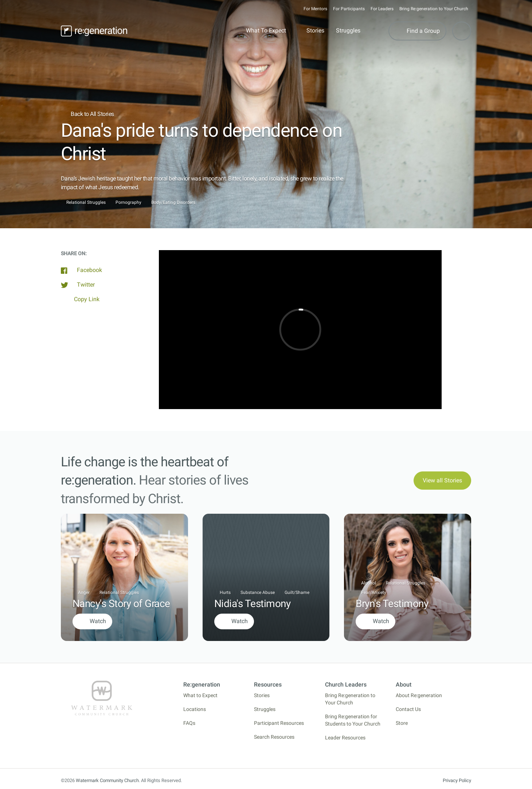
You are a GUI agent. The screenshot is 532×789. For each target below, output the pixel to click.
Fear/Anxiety (374, 592)
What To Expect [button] (266, 30)
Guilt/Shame (297, 592)
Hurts (225, 592)
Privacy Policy (457, 780)
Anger (84, 592)
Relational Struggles (86, 203)
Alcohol (369, 583)
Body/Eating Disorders (173, 203)
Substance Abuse (258, 592)
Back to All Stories (87, 114)
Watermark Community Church (107, 780)
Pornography (128, 203)
